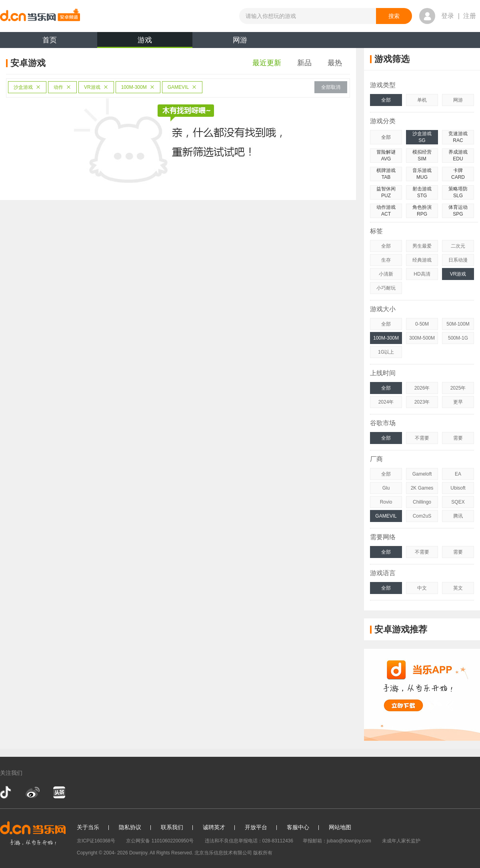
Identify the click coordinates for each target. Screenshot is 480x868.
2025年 (458, 388)
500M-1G (458, 338)
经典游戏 (422, 260)
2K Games (422, 488)
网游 (240, 40)
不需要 (422, 438)
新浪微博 (33, 792)
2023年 (422, 402)
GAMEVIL (182, 87)
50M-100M (458, 324)
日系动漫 (458, 260)
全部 (386, 100)
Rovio (386, 502)
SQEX (458, 502)
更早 (458, 402)
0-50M (422, 324)
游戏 (145, 42)
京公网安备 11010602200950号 (160, 841)
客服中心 (298, 827)
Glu (386, 488)
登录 (448, 16)
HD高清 (422, 274)
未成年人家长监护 (401, 841)
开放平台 (256, 827)
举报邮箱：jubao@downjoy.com (337, 841)
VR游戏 (96, 87)
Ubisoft (458, 488)
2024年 (386, 402)
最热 (335, 63)
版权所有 (263, 853)
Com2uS (422, 516)
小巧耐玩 (386, 288)
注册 (470, 16)
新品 (304, 63)
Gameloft (422, 474)
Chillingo (422, 502)
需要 (458, 438)
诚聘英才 (214, 827)
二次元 (458, 246)
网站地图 (340, 827)
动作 (62, 87)
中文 (422, 588)
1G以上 (386, 352)
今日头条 (59, 792)
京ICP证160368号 (96, 841)
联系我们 (172, 827)
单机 (422, 100)
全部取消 (331, 87)
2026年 (422, 388)
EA (458, 474)
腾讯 (458, 516)
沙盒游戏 (27, 87)
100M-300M (138, 87)
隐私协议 (130, 827)
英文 (458, 588)
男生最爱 (422, 246)
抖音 (6, 792)
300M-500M (422, 338)
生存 (386, 260)
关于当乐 (88, 827)
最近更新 (267, 63)
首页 (50, 40)
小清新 (386, 274)
